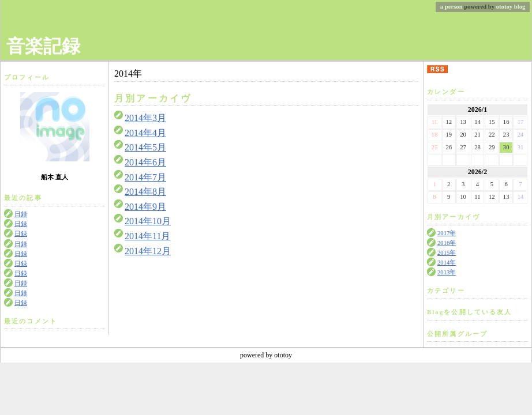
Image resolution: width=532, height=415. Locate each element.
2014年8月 (145, 192)
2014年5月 (145, 147)
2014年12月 (148, 251)
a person (452, 7)
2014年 (447, 263)
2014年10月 (148, 221)
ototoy (504, 7)
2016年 (447, 243)
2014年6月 (145, 162)
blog (520, 7)
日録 (21, 214)
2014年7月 (145, 177)
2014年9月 (145, 207)
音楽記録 (43, 46)
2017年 (447, 233)
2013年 (447, 272)
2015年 (447, 253)
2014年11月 (147, 236)
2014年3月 (145, 118)
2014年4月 (145, 133)
